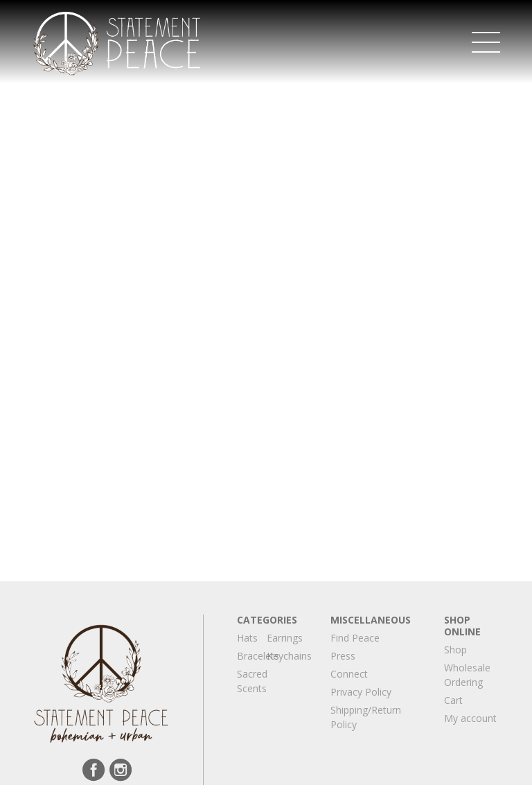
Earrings (285, 638)
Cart (453, 700)
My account (470, 718)
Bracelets (258, 656)
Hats (247, 638)
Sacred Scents (252, 681)
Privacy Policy (361, 692)
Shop (455, 650)
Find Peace (355, 638)
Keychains (289, 656)
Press (343, 656)
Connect (349, 674)
